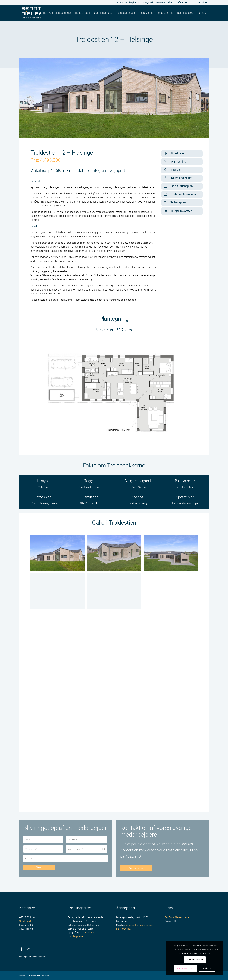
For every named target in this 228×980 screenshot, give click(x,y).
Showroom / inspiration (128, 2)
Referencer (182, 2)
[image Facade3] (59, 554)
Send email (25, 921)
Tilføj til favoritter (178, 211)
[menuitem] (128, 3)
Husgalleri (148, 2)
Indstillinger (207, 968)
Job (192, 2)
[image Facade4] (115, 554)
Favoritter (202, 2)
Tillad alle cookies (195, 960)
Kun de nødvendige (186, 968)
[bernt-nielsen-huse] (34, 13)
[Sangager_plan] (114, 392)
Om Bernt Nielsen (165, 2)
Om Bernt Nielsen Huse (177, 917)
